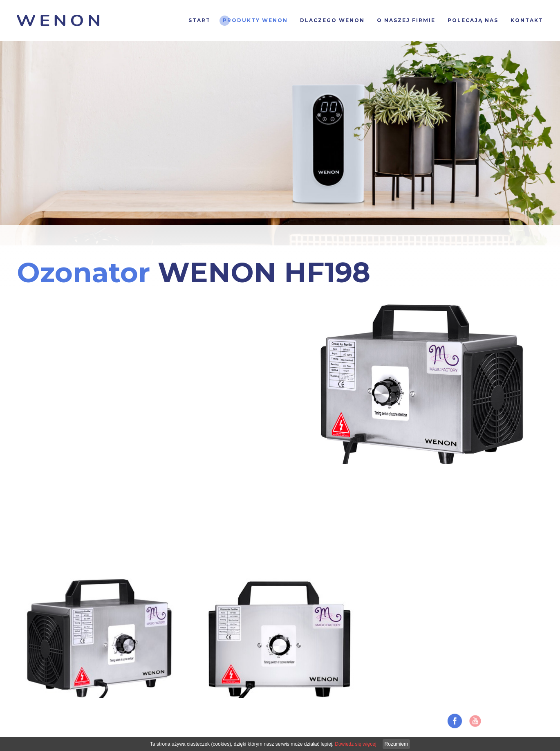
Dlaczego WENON (332, 20)
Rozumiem (396, 744)
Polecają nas (473, 20)
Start (199, 20)
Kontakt (527, 20)
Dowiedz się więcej (355, 744)
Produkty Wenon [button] (255, 20)
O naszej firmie (406, 20)
